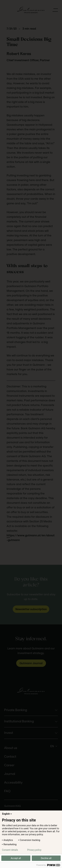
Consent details (10, 850)
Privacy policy (34, 850)
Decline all (46, 858)
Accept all (16, 858)
